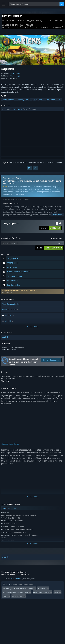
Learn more (20, 196)
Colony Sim (23, 101)
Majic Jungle (15, 75)
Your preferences (23, 576)
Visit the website (11, 311)
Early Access (9, 101)
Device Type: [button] (18, 598)
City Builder (37, 101)
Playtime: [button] (42, 590)
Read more (57, 216)
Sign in (5, 164)
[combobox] (34, 4)
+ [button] (60, 101)
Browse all (56, 240)
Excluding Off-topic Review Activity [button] (18, 590)
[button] (32, 111)
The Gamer (5, 383)
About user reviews (8, 576)
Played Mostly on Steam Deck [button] (16, 594)
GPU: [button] (5, 598)
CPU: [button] (56, 594)
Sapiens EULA (8, 294)
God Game (50, 101)
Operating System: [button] (41, 594)
